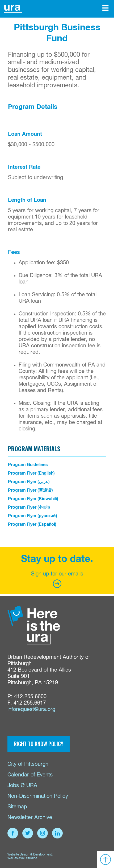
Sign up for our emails (57, 580)
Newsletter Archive (30, 818)
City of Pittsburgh (28, 764)
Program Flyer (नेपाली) (29, 507)
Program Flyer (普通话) (30, 490)
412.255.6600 (30, 697)
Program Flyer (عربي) (29, 482)
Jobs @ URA (22, 786)
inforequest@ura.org (31, 709)
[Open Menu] (105, 8)
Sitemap (17, 807)
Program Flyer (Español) (32, 524)
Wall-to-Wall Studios (22, 858)
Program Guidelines (28, 465)
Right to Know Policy (39, 744)
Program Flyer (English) (31, 473)
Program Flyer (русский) (33, 516)
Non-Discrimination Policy (38, 796)
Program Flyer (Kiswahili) (33, 499)
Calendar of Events (30, 775)
